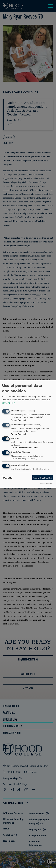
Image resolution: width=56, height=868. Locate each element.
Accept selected (43, 478)
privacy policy (8, 403)
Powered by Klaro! (46, 483)
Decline (8, 478)
